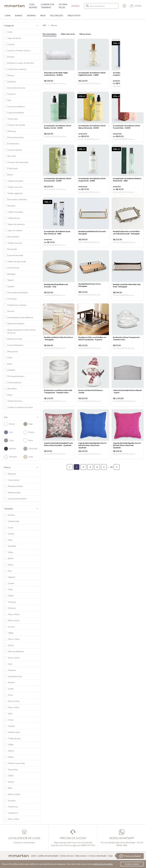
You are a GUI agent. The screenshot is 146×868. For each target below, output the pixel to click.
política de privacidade (103, 864)
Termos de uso (67, 856)
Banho (19, 15)
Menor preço (85, 34)
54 (111, 475)
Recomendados (50, 34)
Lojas (111, 856)
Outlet (75, 6)
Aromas (31, 15)
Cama (8, 15)
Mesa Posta (74, 15)
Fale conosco (81, 856)
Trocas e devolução (98, 856)
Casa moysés (33, 6)
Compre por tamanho (47, 6)
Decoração (57, 15)
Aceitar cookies (132, 864)
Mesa (43, 15)
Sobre (34, 856)
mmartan (15, 6)
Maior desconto (68, 34)
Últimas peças (63, 6)
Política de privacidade (48, 856)
